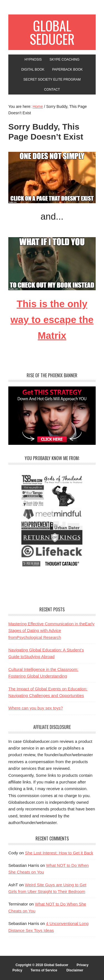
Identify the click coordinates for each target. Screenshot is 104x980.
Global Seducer (52, 32)
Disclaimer (75, 970)
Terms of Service (44, 970)
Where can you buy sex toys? (36, 708)
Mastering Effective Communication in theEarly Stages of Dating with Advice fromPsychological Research (51, 631)
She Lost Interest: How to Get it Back (59, 853)
